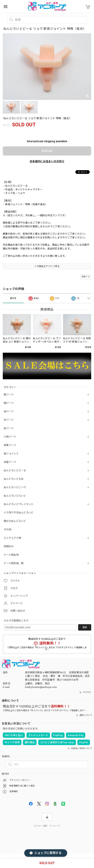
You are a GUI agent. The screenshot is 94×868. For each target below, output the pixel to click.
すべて (13, 298)
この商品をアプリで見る (47, 266)
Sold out (47, 151)
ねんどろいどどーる (15, 470)
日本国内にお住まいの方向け (47, 161)
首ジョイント (11, 454)
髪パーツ (9, 395)
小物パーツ (10, 437)
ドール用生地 (11, 555)
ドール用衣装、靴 (14, 563)
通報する (86, 277)
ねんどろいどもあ (14, 479)
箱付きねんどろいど (15, 521)
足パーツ (9, 428)
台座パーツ (10, 462)
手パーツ (9, 420)
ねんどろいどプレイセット (19, 504)
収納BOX (9, 546)
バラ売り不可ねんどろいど (19, 513)
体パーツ (9, 411)
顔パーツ (9, 403)
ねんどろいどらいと (15, 496)
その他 (7, 529)
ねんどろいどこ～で (15, 487)
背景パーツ (10, 445)
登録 (85, 627)
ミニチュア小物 (12, 538)
